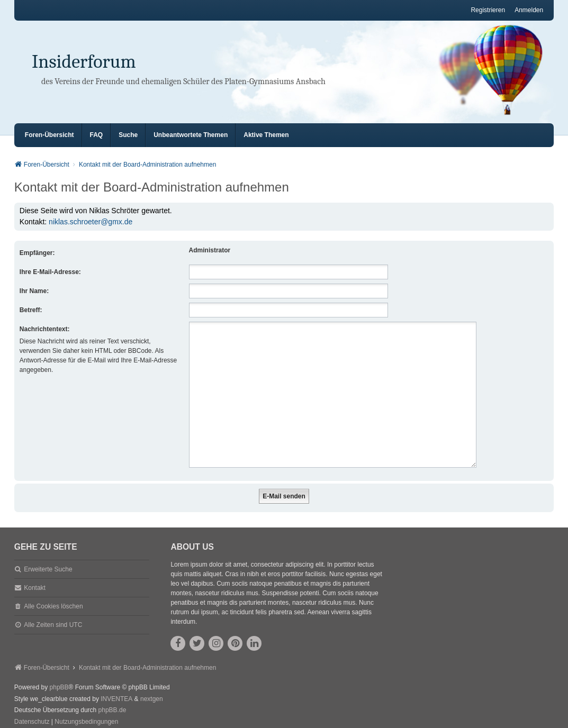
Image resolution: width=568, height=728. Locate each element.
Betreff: (31, 310)
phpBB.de (112, 697)
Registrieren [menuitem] (488, 10)
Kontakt (35, 575)
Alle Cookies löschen (53, 594)
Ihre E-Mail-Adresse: (50, 272)
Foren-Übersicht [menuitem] (49, 135)
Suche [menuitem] (128, 135)
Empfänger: (37, 253)
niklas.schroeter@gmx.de (91, 222)
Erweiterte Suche (48, 557)
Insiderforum (84, 62)
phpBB (59, 675)
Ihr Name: (34, 291)
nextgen (152, 686)
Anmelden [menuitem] (529, 10)
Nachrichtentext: (45, 329)
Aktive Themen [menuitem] (266, 135)
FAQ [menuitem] (97, 135)
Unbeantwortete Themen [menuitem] (191, 135)
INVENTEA (116, 686)
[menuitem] (32, 709)
